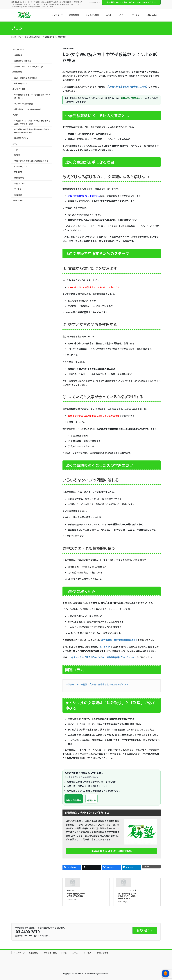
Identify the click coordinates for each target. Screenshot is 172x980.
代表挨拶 (18, 55)
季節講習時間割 (21, 83)
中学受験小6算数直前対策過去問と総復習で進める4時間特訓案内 (33, 131)
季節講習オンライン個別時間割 (27, 109)
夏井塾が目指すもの (23, 61)
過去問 (17, 155)
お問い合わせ (18, 200)
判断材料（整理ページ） (133, 98)
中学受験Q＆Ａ (21, 166)
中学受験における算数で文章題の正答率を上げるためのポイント (97, 684)
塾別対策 (18, 172)
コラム (15, 144)
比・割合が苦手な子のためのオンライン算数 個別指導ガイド (127, 896)
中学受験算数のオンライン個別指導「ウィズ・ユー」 (32, 96)
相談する (92, 800)
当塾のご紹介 (20, 183)
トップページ (18, 50)
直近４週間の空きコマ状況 (26, 78)
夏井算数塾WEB (21, 138)
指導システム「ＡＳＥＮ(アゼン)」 (29, 66)
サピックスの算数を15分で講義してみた (31, 161)
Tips (16, 149)
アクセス (18, 189)
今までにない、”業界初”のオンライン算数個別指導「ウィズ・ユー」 (104, 657)
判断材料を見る (74, 800)
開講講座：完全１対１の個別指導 (112, 851)
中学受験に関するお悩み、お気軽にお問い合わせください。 (132, 2)
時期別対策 (19, 178)
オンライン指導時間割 (24, 104)
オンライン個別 (19, 89)
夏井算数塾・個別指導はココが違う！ (119, 640)
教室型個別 (18, 72)
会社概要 (18, 195)
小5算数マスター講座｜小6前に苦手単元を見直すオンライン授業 (32, 122)
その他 (16, 115)
